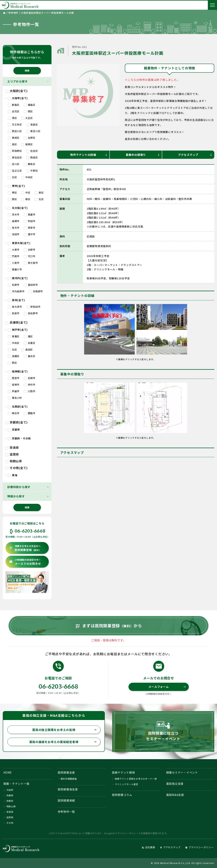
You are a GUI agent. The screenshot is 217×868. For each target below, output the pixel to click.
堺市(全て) (16, 186)
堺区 (12, 193)
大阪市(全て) (18, 98)
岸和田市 (33, 307)
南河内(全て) (18, 278)
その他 (10, 823)
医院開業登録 (25, 548)
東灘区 (14, 336)
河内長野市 (16, 291)
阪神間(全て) (18, 371)
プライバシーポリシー (127, 833)
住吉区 (32, 151)
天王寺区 (15, 124)
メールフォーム (167, 687)
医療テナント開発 (124, 772)
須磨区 (14, 356)
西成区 (32, 157)
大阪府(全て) (17, 91)
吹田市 (30, 221)
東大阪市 (31, 263)
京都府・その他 (19, 438)
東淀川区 (33, 131)
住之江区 (15, 171)
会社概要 (148, 847)
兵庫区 (30, 343)
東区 (39, 193)
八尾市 (14, 263)
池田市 (14, 234)
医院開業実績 (66, 800)
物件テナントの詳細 (89, 155)
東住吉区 (15, 157)
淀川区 (14, 164)
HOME (8, 772)
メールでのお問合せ (25, 562)
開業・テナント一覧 (16, 784)
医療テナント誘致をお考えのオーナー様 (136, 779)
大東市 (14, 250)
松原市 (14, 285)
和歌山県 (14, 461)
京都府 (10, 801)
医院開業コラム (122, 795)
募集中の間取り (143, 155)
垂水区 (30, 356)
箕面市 (30, 214)
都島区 (14, 105)
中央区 (27, 177)
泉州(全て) (16, 300)
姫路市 (30, 413)
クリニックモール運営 (127, 784)
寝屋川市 (15, 269)
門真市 (14, 256)
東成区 (14, 138)
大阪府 (10, 790)
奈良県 (12, 447)
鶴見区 (30, 164)
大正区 (27, 118)
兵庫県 (10, 795)
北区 (12, 177)
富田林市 (31, 285)
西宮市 (14, 378)
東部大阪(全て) (19, 243)
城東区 (27, 144)
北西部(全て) (18, 406)
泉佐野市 (31, 313)
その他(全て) (17, 468)
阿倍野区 (15, 151)
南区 (26, 199)
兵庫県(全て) (17, 322)
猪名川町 (15, 398)
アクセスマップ (195, 155)
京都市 (14, 430)
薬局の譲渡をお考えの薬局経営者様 (63, 742)
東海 (13, 475)
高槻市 (14, 221)
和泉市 (14, 313)
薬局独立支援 (175, 784)
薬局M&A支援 (175, 795)
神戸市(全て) (18, 330)
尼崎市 (30, 378)
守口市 (30, 256)
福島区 (30, 105)
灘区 (28, 336)
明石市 (14, 413)
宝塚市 (14, 385)
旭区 (12, 144)
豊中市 (30, 234)
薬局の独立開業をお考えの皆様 (64, 730)
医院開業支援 (66, 772)
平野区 (32, 171)
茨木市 (14, 214)
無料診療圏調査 (69, 779)
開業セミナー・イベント (182, 772)
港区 (12, 118)
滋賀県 (12, 454)
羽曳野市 (36, 291)
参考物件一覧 (66, 812)
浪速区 (32, 124)
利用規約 (145, 833)
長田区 (27, 349)
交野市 (30, 250)
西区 (28, 111)
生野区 (30, 138)
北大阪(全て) (18, 208)
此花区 (14, 111)
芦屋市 (14, 391)
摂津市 (30, 228)
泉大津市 (15, 307)
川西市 (30, 391)
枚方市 (14, 228)
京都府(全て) (17, 422)
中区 (26, 193)
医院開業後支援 (68, 789)
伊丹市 (30, 385)
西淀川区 (15, 131)
